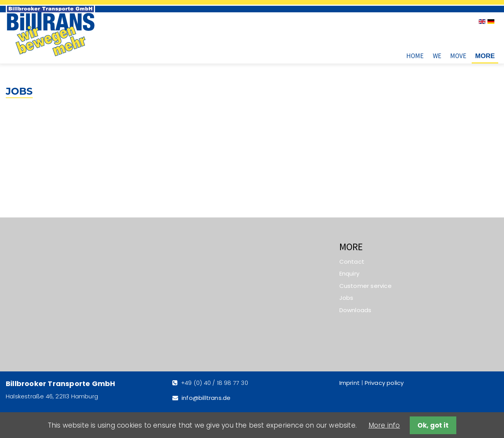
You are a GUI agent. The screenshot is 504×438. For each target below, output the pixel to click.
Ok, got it (433, 425)
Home (415, 56)
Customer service (365, 286)
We (437, 56)
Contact (352, 262)
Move (458, 56)
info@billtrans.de (206, 398)
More (485, 56)
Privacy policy (384, 383)
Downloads (355, 310)
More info (384, 425)
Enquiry (349, 273)
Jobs (346, 298)
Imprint (350, 383)
